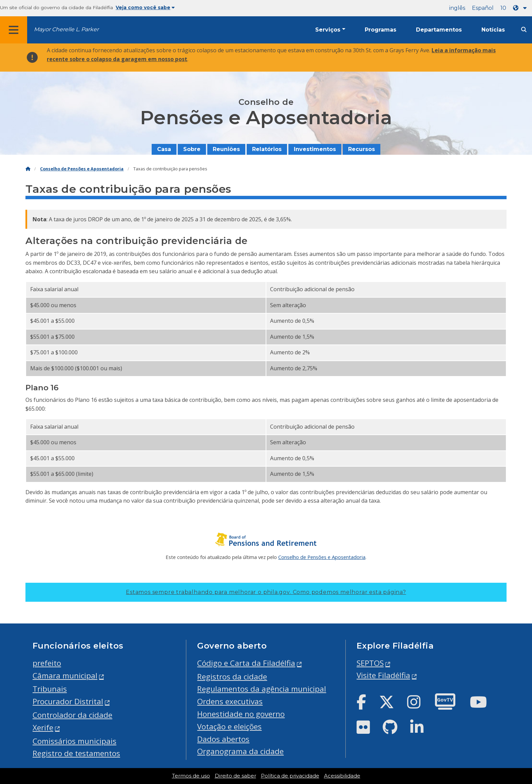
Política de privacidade (290, 776)
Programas (381, 30)
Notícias (493, 30)
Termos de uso (191, 776)
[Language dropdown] (521, 8)
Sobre (192, 149)
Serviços (328, 30)
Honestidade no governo (241, 714)
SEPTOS (370, 663)
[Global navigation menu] (14, 30)
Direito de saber (235, 776)
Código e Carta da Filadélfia (246, 663)
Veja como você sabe (145, 7)
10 (503, 8)
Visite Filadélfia (383, 675)
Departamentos (439, 30)
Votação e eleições (229, 726)
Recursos (362, 149)
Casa (164, 149)
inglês (457, 8)
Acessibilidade (342, 776)
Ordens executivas (230, 701)
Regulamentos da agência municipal (262, 689)
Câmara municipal (65, 676)
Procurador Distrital (68, 701)
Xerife (43, 727)
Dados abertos (223, 739)
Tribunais (50, 689)
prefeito (47, 663)
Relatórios (267, 149)
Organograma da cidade (240, 751)
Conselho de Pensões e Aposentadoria (82, 169)
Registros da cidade (232, 677)
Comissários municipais (74, 741)
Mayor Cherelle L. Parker (66, 29)
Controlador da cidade (72, 715)
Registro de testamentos (76, 753)
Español (483, 8)
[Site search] (524, 30)
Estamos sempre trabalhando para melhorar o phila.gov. (266, 592)
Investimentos (315, 149)
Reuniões (226, 149)
